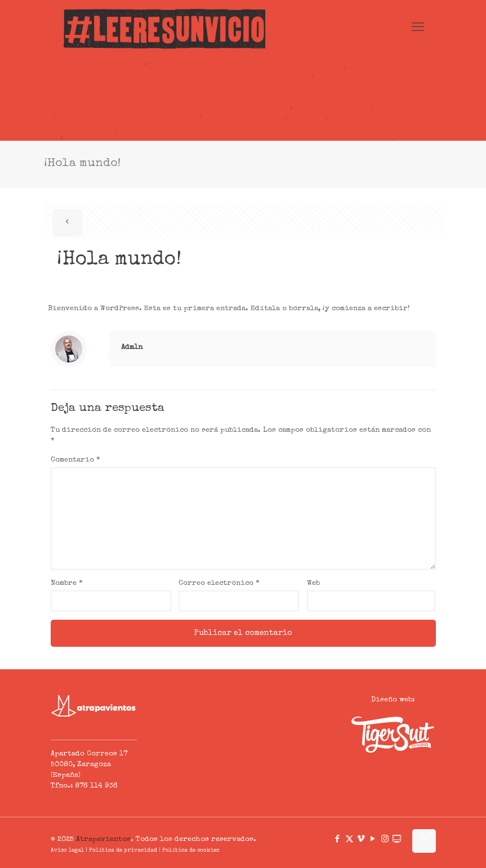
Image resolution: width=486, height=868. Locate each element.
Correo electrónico (219, 583)
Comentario (75, 460)
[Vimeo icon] (361, 840)
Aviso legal (67, 851)
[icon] (397, 840)
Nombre (67, 583)
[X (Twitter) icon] (349, 840)
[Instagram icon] (385, 840)
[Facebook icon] (338, 840)
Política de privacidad (123, 851)
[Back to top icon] (424, 841)
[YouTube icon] (373, 840)
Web (313, 583)
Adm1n (132, 348)
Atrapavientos (103, 840)
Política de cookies (191, 851)
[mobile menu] (418, 29)
